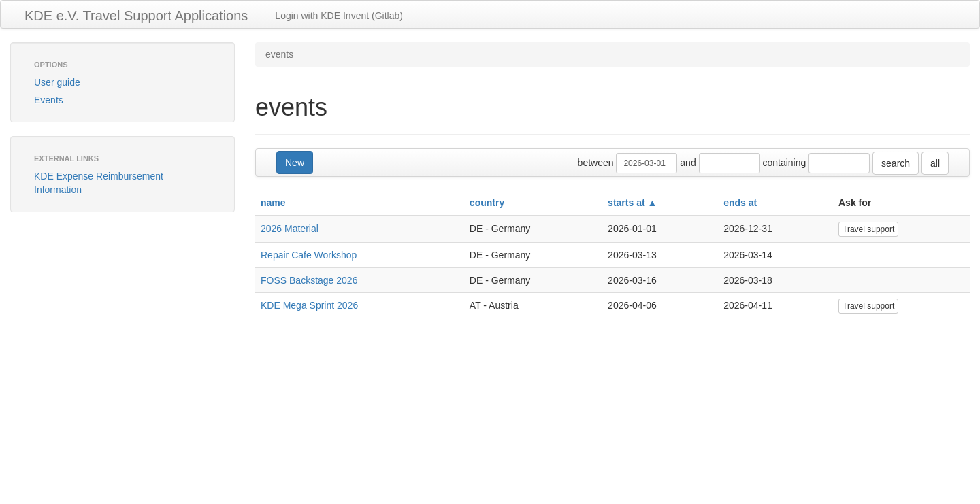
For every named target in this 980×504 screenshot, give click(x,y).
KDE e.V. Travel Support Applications (136, 16)
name (273, 203)
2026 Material (290, 229)
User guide (57, 82)
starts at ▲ (632, 203)
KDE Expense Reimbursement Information (99, 183)
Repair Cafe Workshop (309, 255)
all (935, 163)
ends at (740, 203)
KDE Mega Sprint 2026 (309, 305)
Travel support (868, 229)
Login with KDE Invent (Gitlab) (339, 16)
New (295, 163)
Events (49, 100)
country (487, 203)
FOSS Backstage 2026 (309, 280)
